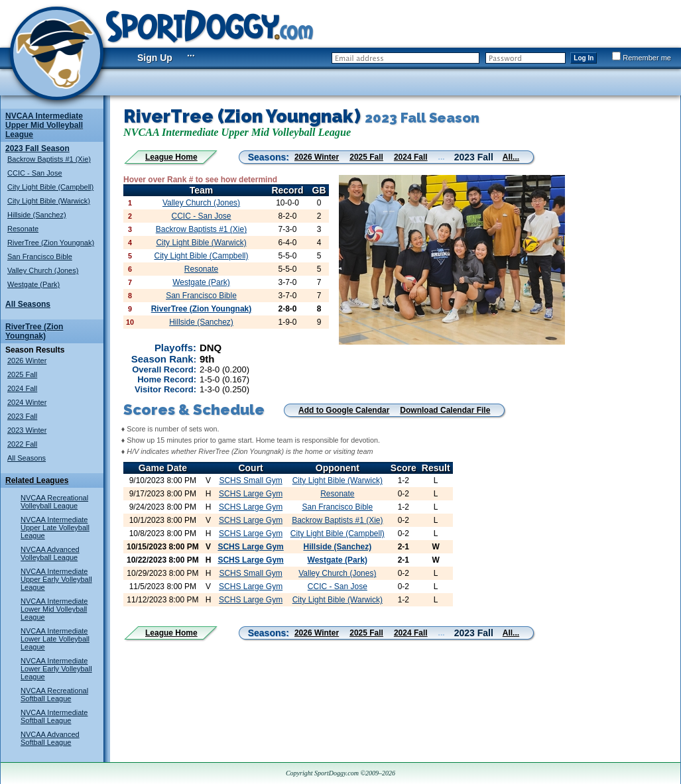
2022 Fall (22, 444)
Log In (584, 58)
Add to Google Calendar (344, 410)
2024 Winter (27, 402)
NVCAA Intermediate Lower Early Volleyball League (56, 669)
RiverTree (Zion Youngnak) (51, 243)
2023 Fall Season (37, 148)
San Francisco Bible (40, 256)
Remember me (642, 58)
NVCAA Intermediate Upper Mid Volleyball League (44, 125)
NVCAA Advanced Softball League (50, 738)
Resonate (23, 229)
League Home (171, 157)
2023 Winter (27, 430)
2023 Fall (22, 416)
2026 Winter (27, 361)
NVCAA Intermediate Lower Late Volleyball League (55, 639)
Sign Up (155, 58)
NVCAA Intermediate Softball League (54, 716)
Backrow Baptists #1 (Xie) (49, 159)
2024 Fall (22, 388)
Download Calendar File (445, 410)
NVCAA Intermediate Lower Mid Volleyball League (54, 609)
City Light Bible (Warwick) (49, 201)
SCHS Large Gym (251, 494)
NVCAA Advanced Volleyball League (50, 553)
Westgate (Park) (33, 284)
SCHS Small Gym (250, 480)
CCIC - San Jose (35, 173)
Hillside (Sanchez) (37, 215)
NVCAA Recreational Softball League (54, 695)
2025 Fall (22, 374)
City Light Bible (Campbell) (50, 187)
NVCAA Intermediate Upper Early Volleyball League (56, 579)
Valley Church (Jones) (43, 270)
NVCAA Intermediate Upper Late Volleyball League (55, 528)
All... (511, 157)
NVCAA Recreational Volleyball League (54, 502)
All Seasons (28, 304)
